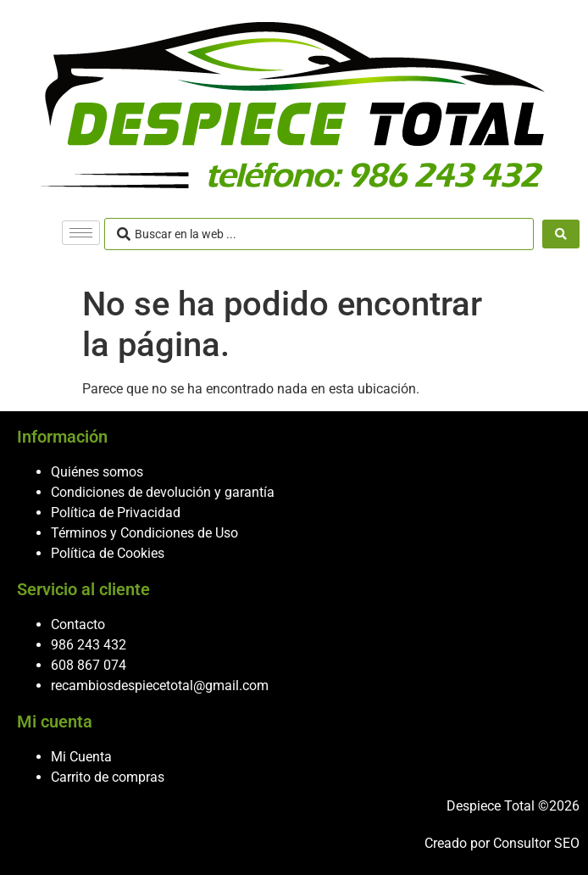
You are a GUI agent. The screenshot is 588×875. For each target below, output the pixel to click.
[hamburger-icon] (81, 233)
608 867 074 (89, 665)
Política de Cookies (108, 553)
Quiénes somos (97, 472)
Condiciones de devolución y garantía (163, 492)
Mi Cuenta (81, 757)
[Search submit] (561, 234)
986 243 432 (89, 645)
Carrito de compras (108, 777)
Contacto (78, 624)
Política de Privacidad (116, 513)
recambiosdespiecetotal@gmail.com (160, 686)
